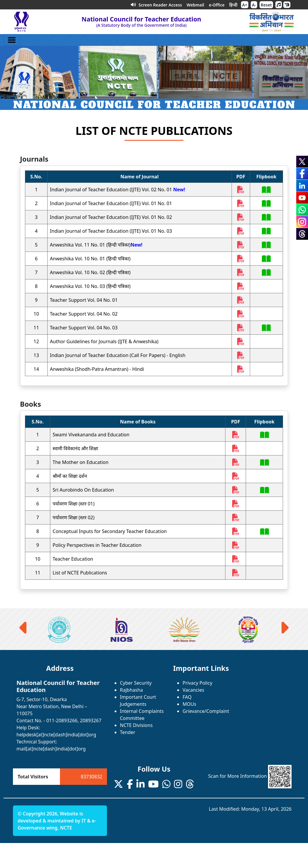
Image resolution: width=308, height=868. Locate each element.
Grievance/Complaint (206, 711)
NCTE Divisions (136, 725)
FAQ (187, 697)
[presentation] (24, 628)
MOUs (189, 704)
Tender (128, 732)
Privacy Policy (197, 683)
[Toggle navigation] (12, 40)
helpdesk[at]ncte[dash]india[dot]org (56, 735)
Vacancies (193, 690)
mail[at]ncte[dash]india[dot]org (51, 749)
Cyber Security (136, 683)
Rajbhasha (131, 690)
